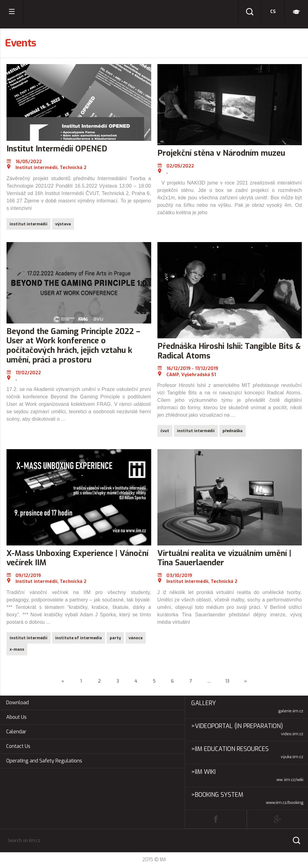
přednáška (233, 431)
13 (227, 681)
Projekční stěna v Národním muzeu (221, 153)
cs (273, 12)
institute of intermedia (79, 638)
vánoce (136, 638)
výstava (63, 224)
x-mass (17, 649)
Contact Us (18, 746)
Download (18, 703)
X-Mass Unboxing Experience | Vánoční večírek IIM (77, 558)
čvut (165, 431)
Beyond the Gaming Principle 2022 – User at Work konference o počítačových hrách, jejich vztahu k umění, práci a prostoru (73, 345)
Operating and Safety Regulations (44, 761)
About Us (16, 717)
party (115, 638)
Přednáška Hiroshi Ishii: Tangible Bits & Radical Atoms (229, 351)
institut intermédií (29, 224)
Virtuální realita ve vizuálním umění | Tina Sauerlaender (224, 558)
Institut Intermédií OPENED (57, 149)
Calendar (16, 732)
